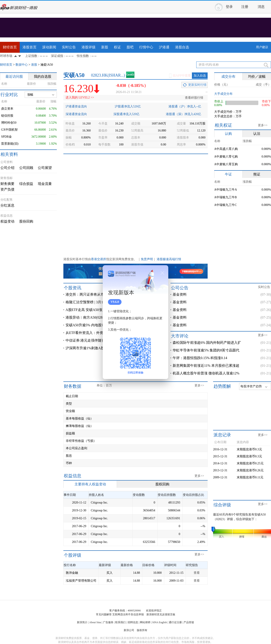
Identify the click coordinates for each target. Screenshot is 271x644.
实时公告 (69, 47)
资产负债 (7, 189)
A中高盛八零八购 (226, 149)
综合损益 (26, 184)
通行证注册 (175, 622)
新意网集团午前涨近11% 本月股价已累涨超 (206, 366)
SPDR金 (6, 137)
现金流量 (45, 184)
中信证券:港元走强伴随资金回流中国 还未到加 (101, 340)
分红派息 (7, 205)
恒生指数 (83, 56)
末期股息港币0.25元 (250, 463)
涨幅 (30, 95)
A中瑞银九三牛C (225, 205)
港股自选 (182, 47)
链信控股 (7, 116)
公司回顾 (26, 168)
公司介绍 (7, 168)
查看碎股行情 (194, 98)
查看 (197, 573)
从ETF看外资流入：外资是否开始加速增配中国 (102, 333)
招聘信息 (133, 622)
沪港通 (164, 47)
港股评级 (89, 47)
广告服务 (108, 622)
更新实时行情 (197, 85)
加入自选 (200, 76)
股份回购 (26, 221)
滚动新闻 (49, 47)
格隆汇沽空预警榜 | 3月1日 (86, 302)
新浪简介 (82, 622)
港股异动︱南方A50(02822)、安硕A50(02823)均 (102, 317)
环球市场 (6, 56)
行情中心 (146, 47)
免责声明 (147, 259)
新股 (105, 47)
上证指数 (31, 56)
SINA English (159, 622)
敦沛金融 (72, 573)
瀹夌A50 (47, 65)
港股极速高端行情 (169, 259)
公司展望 (45, 168)
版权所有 (142, 630)
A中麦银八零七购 (226, 157)
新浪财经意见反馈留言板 (161, 614)
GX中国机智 (9, 130)
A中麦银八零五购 (226, 164)
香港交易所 (99, 259)
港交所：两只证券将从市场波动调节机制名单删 (102, 294)
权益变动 (7, 221)
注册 (245, 7)
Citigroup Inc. (100, 503)
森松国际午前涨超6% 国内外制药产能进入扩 (207, 343)
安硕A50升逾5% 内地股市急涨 (89, 325)
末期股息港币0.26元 (250, 470)
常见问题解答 (104, 614)
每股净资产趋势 (251, 386)
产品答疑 (189, 622)
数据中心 (22, 65)
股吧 (130, 47)
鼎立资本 (7, 109)
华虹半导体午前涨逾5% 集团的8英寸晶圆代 (206, 350)
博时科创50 (9, 123)
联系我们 (120, 622)
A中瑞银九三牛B (225, 197)
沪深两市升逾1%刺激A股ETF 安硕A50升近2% (101, 348)
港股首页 (30, 47)
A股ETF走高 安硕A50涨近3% (88, 310)
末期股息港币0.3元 (249, 449)
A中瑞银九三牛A (226, 190)
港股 (34, 65)
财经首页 (10, 47)
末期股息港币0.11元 (250, 477)
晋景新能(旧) (10, 144)
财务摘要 (7, 184)
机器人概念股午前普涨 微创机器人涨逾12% (206, 373)
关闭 (162, 273)
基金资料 (180, 294)
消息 (261, 7)
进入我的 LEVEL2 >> (80, 97)
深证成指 (57, 56)
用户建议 (262, 47)
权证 (117, 47)
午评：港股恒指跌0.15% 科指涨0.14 (200, 358)
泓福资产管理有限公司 (81, 581)
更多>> (263, 125)
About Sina (95, 622)
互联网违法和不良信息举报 (128, 614)
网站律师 (145, 622)
